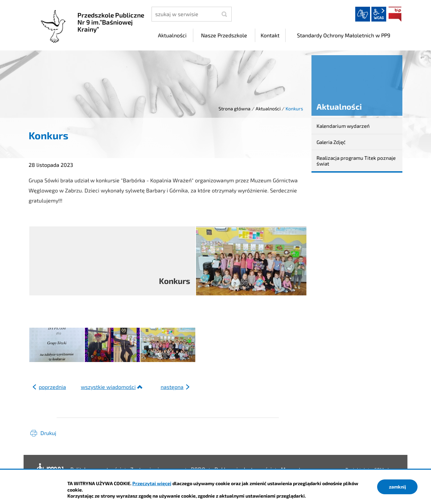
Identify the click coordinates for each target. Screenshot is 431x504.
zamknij (397, 487)
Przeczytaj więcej (152, 483)
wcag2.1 (379, 14)
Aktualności (268, 109)
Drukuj (48, 433)
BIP (395, 14)
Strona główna (235, 109)
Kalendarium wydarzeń (343, 126)
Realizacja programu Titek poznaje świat (356, 161)
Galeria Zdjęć (331, 142)
